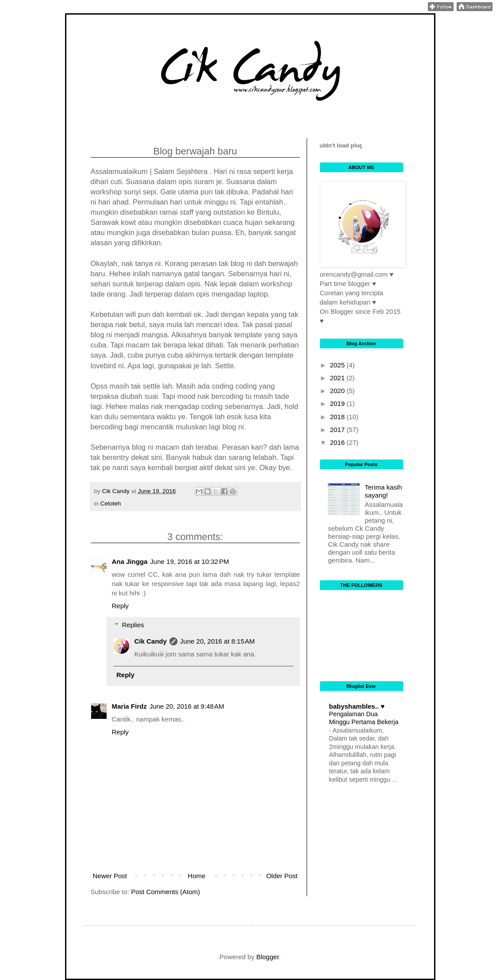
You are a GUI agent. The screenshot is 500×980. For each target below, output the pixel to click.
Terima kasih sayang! (383, 491)
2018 (338, 417)
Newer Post (110, 876)
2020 (338, 391)
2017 (338, 430)
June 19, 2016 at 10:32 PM (189, 561)
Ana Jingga (130, 561)
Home (196, 876)
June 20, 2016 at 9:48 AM (187, 706)
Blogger (267, 957)
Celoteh (111, 504)
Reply (120, 606)
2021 (338, 378)
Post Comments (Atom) (165, 892)
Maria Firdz (129, 706)
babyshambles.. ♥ (357, 706)
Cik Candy (151, 641)
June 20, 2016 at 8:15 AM (217, 641)
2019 (338, 403)
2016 (338, 442)
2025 (338, 365)
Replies (133, 625)
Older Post (282, 876)
